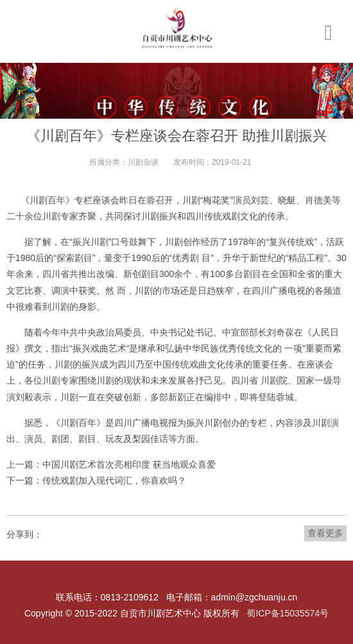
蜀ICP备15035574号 (288, 613)
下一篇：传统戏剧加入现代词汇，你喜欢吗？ (96, 480)
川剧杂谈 (143, 162)
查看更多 (325, 533)
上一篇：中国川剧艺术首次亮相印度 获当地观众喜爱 (111, 464)
